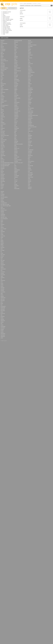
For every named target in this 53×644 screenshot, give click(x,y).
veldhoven (3, 278)
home (2, 1)
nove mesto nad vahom (32, 127)
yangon (2, 318)
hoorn (15, 120)
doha (2, 183)
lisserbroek (30, 58)
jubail (15, 134)
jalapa (15, 131)
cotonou (2, 150)
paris (29, 158)
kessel (16, 154)
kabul (15, 138)
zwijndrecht (3, 337)
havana (16, 94)
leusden (29, 44)
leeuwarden (16, 186)
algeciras (2, 54)
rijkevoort (30, 189)
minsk (29, 87)
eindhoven (3, 41)
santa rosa (3, 209)
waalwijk (2, 296)
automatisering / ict (6, 13)
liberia (29, 48)
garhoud (16, 67)
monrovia (30, 91)
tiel (1, 252)
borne (2, 121)
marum (29, 78)
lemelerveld (30, 42)
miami (29, 82)
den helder (3, 167)
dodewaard (3, 179)
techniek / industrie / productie (7, 30)
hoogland (16, 118)
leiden (15, 187)
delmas (2, 158)
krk (15, 164)
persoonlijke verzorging (6, 28)
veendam (2, 273)
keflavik (16, 150)
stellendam (3, 232)
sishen (2, 220)
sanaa (2, 207)
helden (16, 101)
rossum (2, 200)
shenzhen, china (4, 217)
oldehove (30, 137)
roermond (2, 196)
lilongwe (30, 52)
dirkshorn (2, 177)
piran (29, 164)
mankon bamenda (31, 72)
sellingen (2, 213)
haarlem (16, 87)
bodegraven (3, 117)
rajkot (29, 183)
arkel (2, 77)
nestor (29, 107)
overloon (30, 154)
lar (15, 179)
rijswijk (2, 193)
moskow (29, 95)
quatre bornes (31, 177)
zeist (2, 324)
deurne (2, 170)
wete (2, 305)
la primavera (17, 176)
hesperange (16, 108)
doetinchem (3, 181)
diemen (2, 173)
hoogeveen (16, 115)
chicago (2, 143)
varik (2, 270)
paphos (29, 157)
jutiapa (16, 135)
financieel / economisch (6, 17)
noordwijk (30, 124)
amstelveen (3, 65)
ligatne (29, 51)
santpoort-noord (4, 210)
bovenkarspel (3, 124)
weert (2, 302)
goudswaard (17, 79)
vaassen (2, 268)
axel (1, 81)
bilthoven (2, 111)
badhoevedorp (3, 84)
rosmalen (2, 199)
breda (2, 127)
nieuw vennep (31, 111)
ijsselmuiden (17, 128)
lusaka (29, 67)
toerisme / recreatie (6, 32)
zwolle (2, 338)
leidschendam (17, 189)
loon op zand (30, 64)
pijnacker (30, 163)
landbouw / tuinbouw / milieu (7, 20)
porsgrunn (30, 170)
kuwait (16, 169)
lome (29, 61)
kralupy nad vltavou (18, 160)
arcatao (2, 74)
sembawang (3, 214)
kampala (16, 143)
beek (2, 94)
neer (29, 105)
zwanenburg (3, 334)
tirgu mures (3, 255)
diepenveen (3, 174)
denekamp (3, 169)
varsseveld (3, 272)
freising (16, 64)
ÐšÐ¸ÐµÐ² (16, 42)
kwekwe (16, 173)
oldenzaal (30, 138)
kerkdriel (16, 151)
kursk (15, 167)
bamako (2, 88)
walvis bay (3, 299)
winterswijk (3, 311)
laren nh (16, 180)
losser (29, 65)
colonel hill (3, 147)
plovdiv (29, 167)
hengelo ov (16, 107)
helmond (16, 104)
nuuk (29, 130)
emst (15, 54)
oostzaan (30, 143)
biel (1, 108)
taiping (2, 240)
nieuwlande (30, 117)
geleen (16, 69)
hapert (16, 91)
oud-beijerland (31, 150)
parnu (29, 160)
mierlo (29, 85)
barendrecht (3, 92)
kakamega (16, 141)
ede (15, 44)
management (5, 22)
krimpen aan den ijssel (19, 163)
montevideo (30, 92)
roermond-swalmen (4, 197)
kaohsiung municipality (19, 144)
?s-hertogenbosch (4, 44)
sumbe (2, 237)
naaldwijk (30, 102)
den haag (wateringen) (5, 166)
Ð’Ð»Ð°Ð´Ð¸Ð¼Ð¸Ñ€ (18, 41)
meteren (30, 81)
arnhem (2, 78)
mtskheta (30, 100)
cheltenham (3, 141)
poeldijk (29, 169)
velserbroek (3, 280)
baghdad (2, 85)
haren (15, 92)
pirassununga (30, 166)
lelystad (29, 41)
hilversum (16, 110)
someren (2, 227)
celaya (2, 138)
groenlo (16, 82)
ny (28, 133)
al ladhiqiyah (3, 49)
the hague (3, 250)
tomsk (2, 257)
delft (2, 157)
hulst (15, 125)
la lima (16, 174)
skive (2, 223)
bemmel (2, 95)
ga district (16, 65)
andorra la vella (4, 69)
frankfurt (16, 61)
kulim (15, 166)
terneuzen (2, 247)
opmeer (29, 144)
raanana (30, 180)
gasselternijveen (17, 68)
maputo (29, 74)
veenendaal (3, 275)
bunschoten (3, 131)
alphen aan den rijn (4, 61)
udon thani (3, 260)
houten (16, 124)
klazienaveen (17, 157)
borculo (2, 120)
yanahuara (3, 316)
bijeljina (2, 110)
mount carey (30, 98)
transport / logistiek (6, 33)
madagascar (30, 71)
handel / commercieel (6, 18)
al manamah (3, 51)
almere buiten (3, 59)
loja (29, 59)
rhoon (29, 186)
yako (2, 315)
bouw (4, 14)
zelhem (2, 325)
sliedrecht (2, 224)
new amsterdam (31, 108)
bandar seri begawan (5, 90)
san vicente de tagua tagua (6, 206)
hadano (16, 88)
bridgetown (3, 128)
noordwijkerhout (31, 125)
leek (15, 183)
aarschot (2, 46)
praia (29, 171)
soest (2, 226)
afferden (2, 48)
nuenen (29, 128)
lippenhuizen (30, 55)
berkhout (2, 102)
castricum (2, 137)
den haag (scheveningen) (5, 164)
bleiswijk (2, 114)
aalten (2, 45)
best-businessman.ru (5, 105)
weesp (2, 303)
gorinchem (16, 75)
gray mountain (17, 81)
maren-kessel (30, 75)
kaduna (16, 140)
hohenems (16, 112)
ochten (29, 134)
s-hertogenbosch (4, 203)
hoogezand (16, 117)
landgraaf (16, 177)
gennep (16, 72)
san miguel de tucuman (5, 204)
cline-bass (3, 146)
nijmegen (30, 120)
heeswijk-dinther (17, 98)
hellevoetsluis (17, 102)
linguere (30, 54)
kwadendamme (17, 170)
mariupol (30, 77)
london (29, 62)
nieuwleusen (30, 118)
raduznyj (30, 181)
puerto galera (30, 174)
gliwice (16, 74)
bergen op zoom (4, 101)
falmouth (16, 58)
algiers (2, 55)
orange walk (30, 146)
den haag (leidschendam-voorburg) (7, 163)
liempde (29, 49)
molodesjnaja (30, 90)
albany (2, 52)
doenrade (2, 180)
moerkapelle (30, 88)
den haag (2, 161)
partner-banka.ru (31, 161)
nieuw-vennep (31, 112)
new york (30, 110)
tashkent (2, 243)
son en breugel (3, 229)
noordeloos (30, 123)
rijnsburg (2, 191)
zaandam (2, 319)
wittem (2, 312)
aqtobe (2, 72)
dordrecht (2, 184)
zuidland (2, 329)
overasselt (30, 153)
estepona (16, 56)
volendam (2, 289)
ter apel (2, 246)
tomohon (2, 256)
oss (29, 148)
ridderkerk (30, 187)
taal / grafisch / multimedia (7, 29)
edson (15, 46)
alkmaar (2, 56)
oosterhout (30, 141)
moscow (29, 94)
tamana (2, 242)
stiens (2, 233)
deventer (2, 171)
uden (2, 259)
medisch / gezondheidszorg (7, 24)
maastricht (30, 69)
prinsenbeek (30, 173)
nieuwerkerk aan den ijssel (33, 115)
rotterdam (2, 201)
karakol (16, 147)
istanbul (16, 130)
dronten (2, 187)
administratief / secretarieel (7, 12)
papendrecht (30, 156)
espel (15, 55)
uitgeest (2, 262)
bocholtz (2, 115)
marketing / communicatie (7, 23)
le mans (16, 181)
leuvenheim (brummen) (32, 45)
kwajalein (16, 171)
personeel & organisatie (6, 27)
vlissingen (3, 288)
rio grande (3, 194)
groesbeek (16, 84)
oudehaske (30, 151)
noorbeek (30, 121)
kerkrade (16, 153)
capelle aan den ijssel (5, 135)
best (1, 104)
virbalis (2, 285)
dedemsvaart (3, 156)
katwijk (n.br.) (17, 148)
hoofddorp (16, 114)
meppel (29, 79)
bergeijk (2, 100)
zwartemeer (3, 335)
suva (2, 239)
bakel (2, 87)
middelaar (30, 84)
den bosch (3, 160)
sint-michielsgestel (4, 219)
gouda (15, 78)
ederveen (16, 45)
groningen (16, 85)
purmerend (30, 176)
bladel (2, 112)
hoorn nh (16, 121)
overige (4, 34)
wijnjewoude (3, 308)
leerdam (16, 184)
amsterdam (3, 67)
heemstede (16, 95)
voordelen (35, 4)
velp (1, 279)
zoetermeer (3, 328)
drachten (2, 186)
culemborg (3, 151)
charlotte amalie (4, 140)
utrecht (2, 42)
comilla (2, 148)
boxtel (2, 125)
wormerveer (3, 314)
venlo (2, 282)
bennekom (3, 97)
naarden (30, 104)
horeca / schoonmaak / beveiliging (8, 19)
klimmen (16, 158)
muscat (29, 101)
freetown (16, 62)
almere (2, 58)
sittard (2, 222)
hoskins (16, 123)
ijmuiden (16, 127)
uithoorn (2, 263)
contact (39, 4)
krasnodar (16, 161)
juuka (15, 137)
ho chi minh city (17, 111)
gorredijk (16, 77)
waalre (2, 295)
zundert (2, 331)
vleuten (2, 286)
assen (2, 79)
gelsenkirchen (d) (18, 71)
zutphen (2, 332)
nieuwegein (30, 114)
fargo (15, 59)
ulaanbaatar (3, 265)
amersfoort (3, 64)
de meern (2, 153)
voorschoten (3, 292)
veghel (2, 276)
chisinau (2, 144)
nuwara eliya (30, 131)
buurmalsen (3, 134)
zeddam (2, 322)
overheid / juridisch (6, 25)
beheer (21, 4)
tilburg (2, 253)
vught (2, 293)
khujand (16, 156)
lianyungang (30, 46)
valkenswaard (3, 269)
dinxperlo (2, 176)
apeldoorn (2, 71)
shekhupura (3, 216)
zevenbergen (3, 326)
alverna (2, 62)
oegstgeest (30, 135)
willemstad (3, 309)
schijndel (2, 212)
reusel (29, 184)
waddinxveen (3, 298)
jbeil (15, 133)
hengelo (16, 105)
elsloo (15, 49)
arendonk (2, 75)
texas (2, 249)
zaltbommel (3, 321)
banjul (2, 91)
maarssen (30, 68)
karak (15, 146)
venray (2, 283)
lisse (29, 56)
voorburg (2, 291)
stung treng (3, 236)
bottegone (3, 123)
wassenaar (3, 301)
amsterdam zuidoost (4, 68)
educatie (4, 16)
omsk (29, 140)
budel (2, 130)
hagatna (16, 90)
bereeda (2, 98)
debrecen (2, 154)
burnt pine (3, 133)
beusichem (3, 107)
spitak (2, 230)
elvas (15, 51)
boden (2, 118)
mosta (29, 97)
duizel (2, 189)
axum (2, 82)
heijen (15, 100)
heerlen (16, 97)
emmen (16, 52)
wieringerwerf (3, 306)
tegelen (2, 245)
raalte (29, 179)
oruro (29, 147)
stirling (2, 235)
